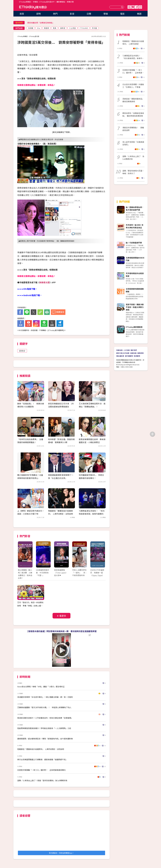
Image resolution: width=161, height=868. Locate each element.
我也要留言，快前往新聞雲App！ (61, 853)
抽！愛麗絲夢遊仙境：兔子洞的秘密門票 (135, 208)
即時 (39, 14)
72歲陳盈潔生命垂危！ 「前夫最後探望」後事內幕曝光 (133, 57)
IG (140, 7)
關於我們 (134, 350)
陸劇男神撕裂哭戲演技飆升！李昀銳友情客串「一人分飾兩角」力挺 (44, 728)
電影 (122, 14)
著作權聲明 (129, 356)
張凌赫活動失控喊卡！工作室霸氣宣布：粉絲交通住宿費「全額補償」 (45, 718)
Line (133, 7)
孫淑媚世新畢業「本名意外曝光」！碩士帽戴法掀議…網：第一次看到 (45, 697)
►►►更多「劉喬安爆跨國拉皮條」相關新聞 (37, 270)
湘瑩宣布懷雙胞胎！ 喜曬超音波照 (133, 129)
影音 (72, 14)
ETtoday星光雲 (33, 7)
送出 (122, 7)
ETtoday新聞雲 (25, 2)
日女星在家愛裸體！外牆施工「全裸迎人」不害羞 (133, 86)
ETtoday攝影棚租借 (134, 327)
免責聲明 (137, 356)
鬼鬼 (55, 28)
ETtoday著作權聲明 (56, 330)
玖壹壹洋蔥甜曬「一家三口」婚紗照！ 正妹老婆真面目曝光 (41, 770)
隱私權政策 (120, 356)
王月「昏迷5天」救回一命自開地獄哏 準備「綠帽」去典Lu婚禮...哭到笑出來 (31, 606)
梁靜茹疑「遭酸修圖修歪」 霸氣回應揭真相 (133, 100)
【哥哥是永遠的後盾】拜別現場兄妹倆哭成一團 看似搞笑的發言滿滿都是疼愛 (61, 631)
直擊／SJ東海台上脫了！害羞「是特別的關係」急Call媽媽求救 (42, 780)
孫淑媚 (31, 28)
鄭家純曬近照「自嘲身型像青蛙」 (41, 23)
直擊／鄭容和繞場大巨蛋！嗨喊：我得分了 (133, 172)
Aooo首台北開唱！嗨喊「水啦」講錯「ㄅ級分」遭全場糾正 (41, 687)
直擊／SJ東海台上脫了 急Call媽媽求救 (133, 158)
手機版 (35, 2)
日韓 (89, 14)
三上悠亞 (72, 28)
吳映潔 (63, 28)
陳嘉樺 (46, 28)
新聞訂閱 (70, 2)
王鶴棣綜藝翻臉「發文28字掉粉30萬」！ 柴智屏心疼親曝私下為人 (44, 707)
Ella (39, 28)
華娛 (106, 14)
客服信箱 (133, 353)
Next (102, 557)
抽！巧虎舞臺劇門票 (134, 243)
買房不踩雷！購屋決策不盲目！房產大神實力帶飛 (135, 307)
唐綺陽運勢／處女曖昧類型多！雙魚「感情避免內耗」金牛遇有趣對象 (45, 739)
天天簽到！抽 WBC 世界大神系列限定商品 (135, 226)
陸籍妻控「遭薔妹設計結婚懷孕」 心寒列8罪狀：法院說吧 (41, 749)
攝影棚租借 (61, 2)
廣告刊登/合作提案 (123, 353)
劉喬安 (22, 351)
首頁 (22, 14)
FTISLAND (84, 28)
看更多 (63, 616)
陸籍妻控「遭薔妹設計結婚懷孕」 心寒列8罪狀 (133, 43)
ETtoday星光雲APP (47, 2)
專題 (139, 14)
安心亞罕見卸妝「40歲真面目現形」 (133, 143)
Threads (129, 7)
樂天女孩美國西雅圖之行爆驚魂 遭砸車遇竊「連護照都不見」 (42, 759)
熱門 (55, 14)
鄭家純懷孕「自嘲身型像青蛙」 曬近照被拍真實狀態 (133, 114)
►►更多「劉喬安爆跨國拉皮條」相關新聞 (36, 78)
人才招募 (127, 350)
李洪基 (94, 28)
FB (137, 7)
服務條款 (141, 353)
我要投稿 (119, 350)
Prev (21, 557)
